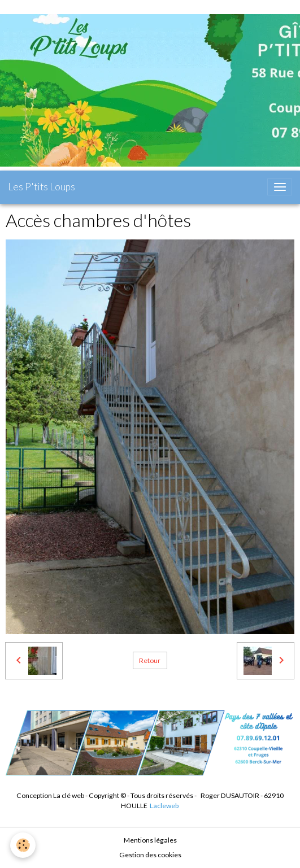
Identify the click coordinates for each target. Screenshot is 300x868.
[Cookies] (23, 845)
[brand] (42, 187)
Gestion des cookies (150, 855)
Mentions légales (150, 840)
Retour (150, 660)
